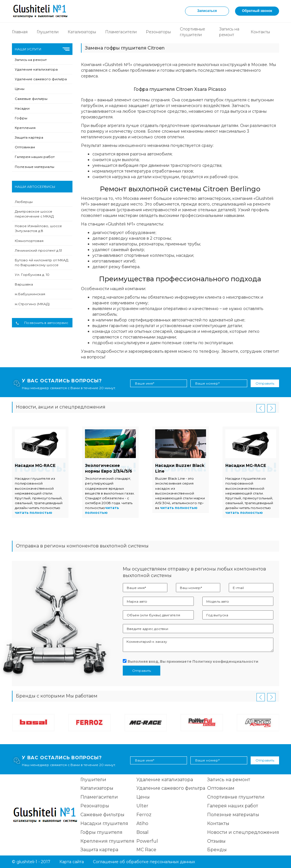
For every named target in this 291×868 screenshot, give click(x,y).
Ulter (142, 806)
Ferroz (144, 815)
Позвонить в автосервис (42, 323)
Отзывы (216, 841)
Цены (20, 89)
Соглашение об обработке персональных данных (144, 862)
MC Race (146, 850)
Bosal (143, 832)
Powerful (147, 841)
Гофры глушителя (101, 832)
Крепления (25, 128)
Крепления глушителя (107, 841)
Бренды (217, 850)
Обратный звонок (257, 11)
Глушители (48, 32)
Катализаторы (82, 32)
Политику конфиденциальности (225, 661)
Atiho (142, 823)
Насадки (22, 108)
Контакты (260, 32)
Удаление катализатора (36, 69)
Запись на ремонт (31, 60)
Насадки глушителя (104, 823)
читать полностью (33, 513)
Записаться (207, 11)
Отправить (265, 383)
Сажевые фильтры (31, 99)
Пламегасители (121, 32)
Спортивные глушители (236, 797)
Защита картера (29, 137)
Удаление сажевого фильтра (41, 79)
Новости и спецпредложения (243, 832)
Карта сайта (72, 862)
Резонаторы (158, 32)
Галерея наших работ (35, 157)
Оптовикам (25, 147)
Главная (20, 32)
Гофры (21, 118)
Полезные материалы (35, 167)
